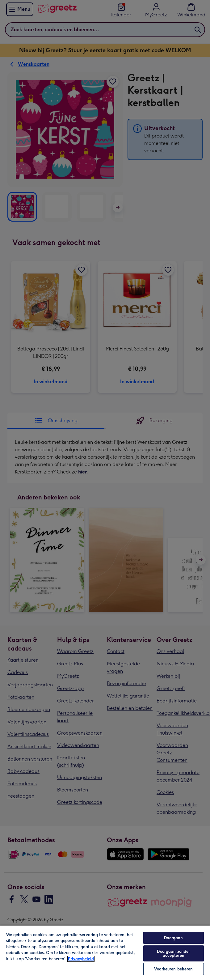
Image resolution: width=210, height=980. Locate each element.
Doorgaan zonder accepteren (173, 953)
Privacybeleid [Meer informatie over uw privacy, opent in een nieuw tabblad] (81, 959)
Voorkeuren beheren (173, 969)
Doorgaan (173, 938)
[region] (105, 952)
